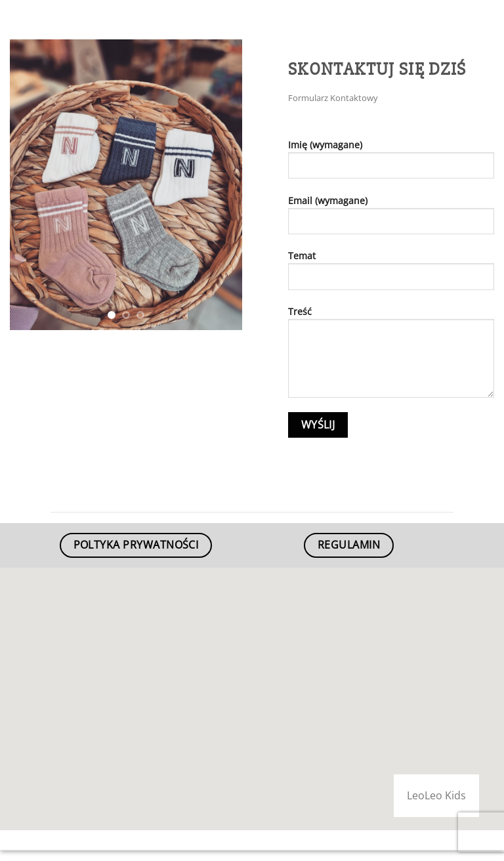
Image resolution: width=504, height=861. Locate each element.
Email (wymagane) (391, 220)
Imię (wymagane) (391, 164)
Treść (391, 357)
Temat (391, 275)
